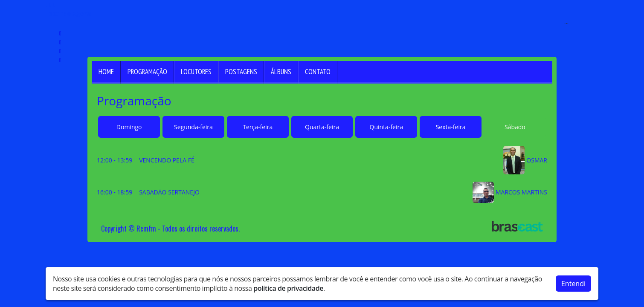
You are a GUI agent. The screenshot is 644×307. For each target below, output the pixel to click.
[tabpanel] (322, 174)
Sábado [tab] (515, 127)
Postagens (241, 72)
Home (106, 72)
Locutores (196, 72)
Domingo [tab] (129, 127)
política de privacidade (288, 287)
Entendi (573, 282)
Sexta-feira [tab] (451, 127)
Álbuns (281, 72)
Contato (318, 72)
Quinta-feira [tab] (386, 127)
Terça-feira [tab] (258, 127)
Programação (147, 72)
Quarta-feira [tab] (322, 127)
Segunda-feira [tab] (193, 127)
